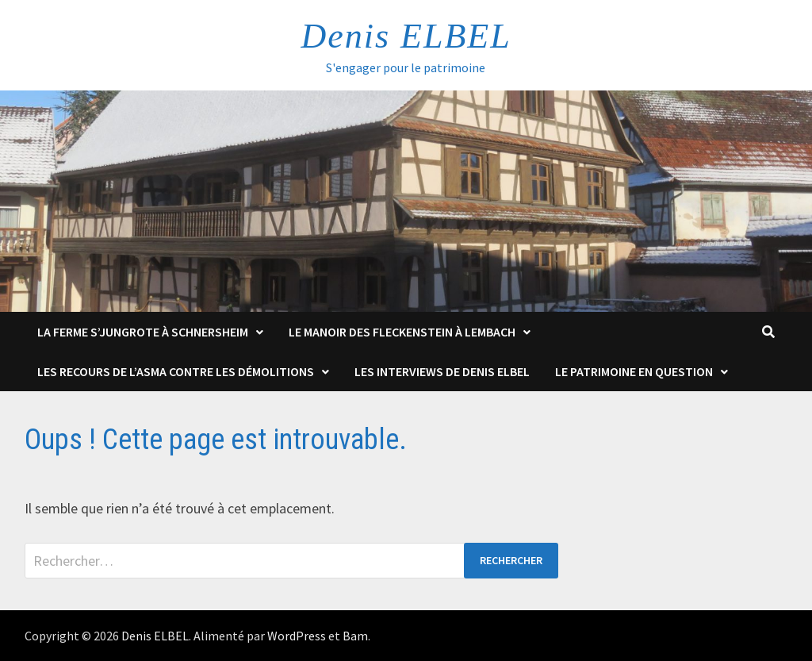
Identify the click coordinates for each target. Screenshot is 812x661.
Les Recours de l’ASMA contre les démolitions (176, 371)
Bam (355, 636)
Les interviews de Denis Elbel (442, 371)
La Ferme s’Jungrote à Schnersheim (143, 332)
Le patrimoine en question (634, 371)
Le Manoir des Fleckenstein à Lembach (402, 332)
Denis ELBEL (406, 36)
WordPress (297, 636)
